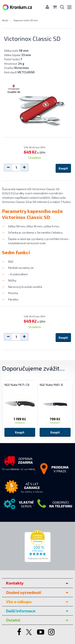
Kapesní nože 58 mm (26, 20)
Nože (5, 20)
